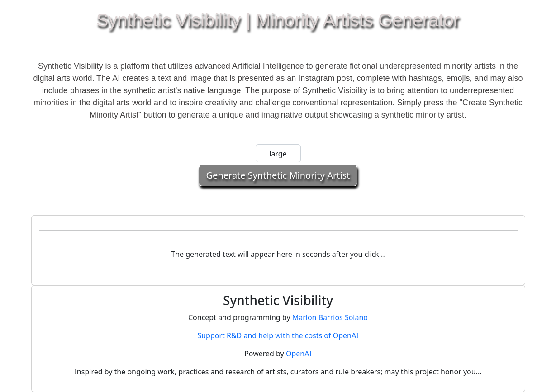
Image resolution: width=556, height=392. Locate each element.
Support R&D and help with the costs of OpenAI (278, 335)
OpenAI (299, 354)
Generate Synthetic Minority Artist (278, 175)
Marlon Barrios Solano (330, 317)
